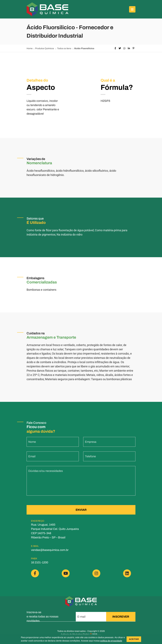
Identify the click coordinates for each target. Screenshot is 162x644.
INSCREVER (121, 617)
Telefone (90, 467)
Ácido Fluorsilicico (84, 48)
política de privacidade (111, 641)
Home (30, 48)
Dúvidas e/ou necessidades (46, 482)
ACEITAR (134, 639)
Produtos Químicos (45, 48)
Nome (32, 453)
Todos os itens (64, 48)
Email (32, 467)
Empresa (91, 453)
